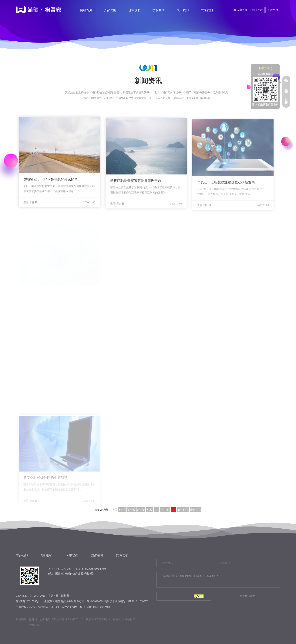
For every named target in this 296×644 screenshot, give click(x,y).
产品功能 (110, 10)
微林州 (33, 619)
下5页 (186, 510)
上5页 (149, 510)
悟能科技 (45, 619)
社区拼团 (114, 619)
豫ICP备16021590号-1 (28, 601)
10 (179, 510)
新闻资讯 (97, 556)
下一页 (131, 510)
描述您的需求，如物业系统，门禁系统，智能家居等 (218, 580)
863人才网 (58, 619)
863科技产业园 (75, 619)
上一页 (122, 510)
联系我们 (207, 10)
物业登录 (257, 10)
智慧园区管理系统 (96, 619)
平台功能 (22, 556)
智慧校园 (34, 625)
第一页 (141, 510)
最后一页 (196, 510)
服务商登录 (241, 10)
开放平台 (273, 10)
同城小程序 (129, 619)
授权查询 (159, 10)
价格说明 (134, 10)
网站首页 (86, 10)
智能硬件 (47, 556)
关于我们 (183, 10)
